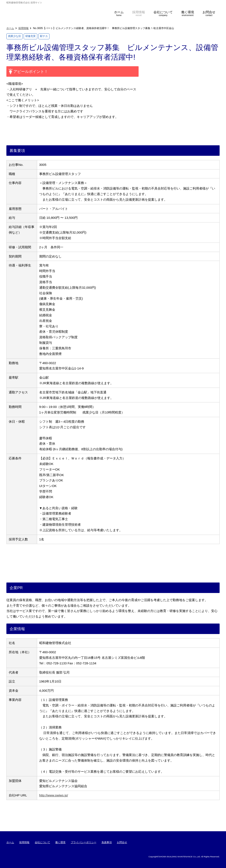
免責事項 (107, 842)
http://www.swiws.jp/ (54, 795)
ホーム (10, 28)
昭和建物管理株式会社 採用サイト (49, 12)
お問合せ (122, 842)
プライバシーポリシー (84, 842)
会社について (42, 842)
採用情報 (23, 28)
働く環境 (60, 842)
